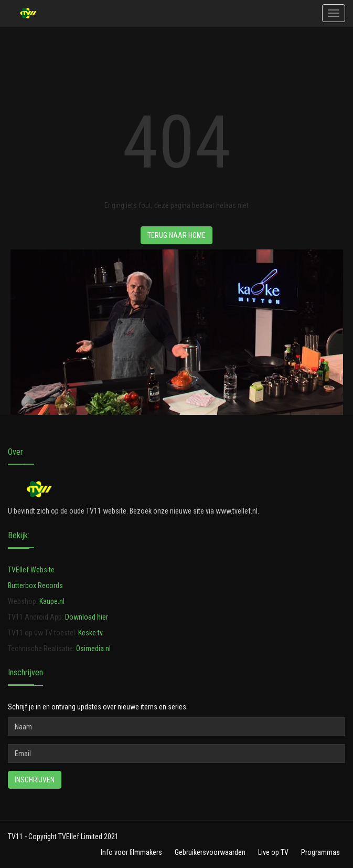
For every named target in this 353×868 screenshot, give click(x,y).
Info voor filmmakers (131, 852)
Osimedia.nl (93, 649)
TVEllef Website (31, 570)
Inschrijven (35, 780)
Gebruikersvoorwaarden (210, 852)
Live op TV (273, 852)
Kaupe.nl (52, 601)
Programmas (320, 852)
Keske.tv (90, 633)
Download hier (87, 617)
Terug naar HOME (176, 235)
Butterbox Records (35, 585)
